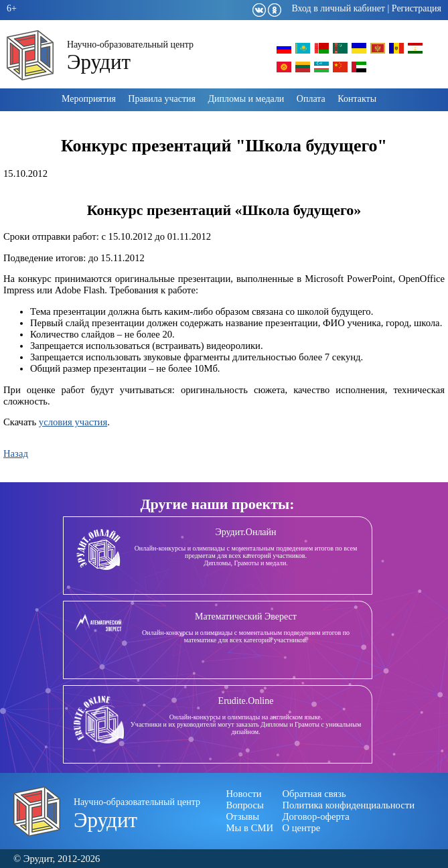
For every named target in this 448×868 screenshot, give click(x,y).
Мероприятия (89, 99)
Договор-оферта (316, 816)
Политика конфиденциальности (349, 805)
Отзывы (243, 816)
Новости (244, 794)
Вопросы (245, 805)
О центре (302, 828)
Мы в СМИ (250, 828)
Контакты (357, 99)
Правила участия (162, 99)
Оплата (311, 99)
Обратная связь (314, 794)
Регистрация (417, 8)
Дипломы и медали (246, 99)
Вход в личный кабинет (338, 8)
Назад (16, 453)
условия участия (73, 422)
